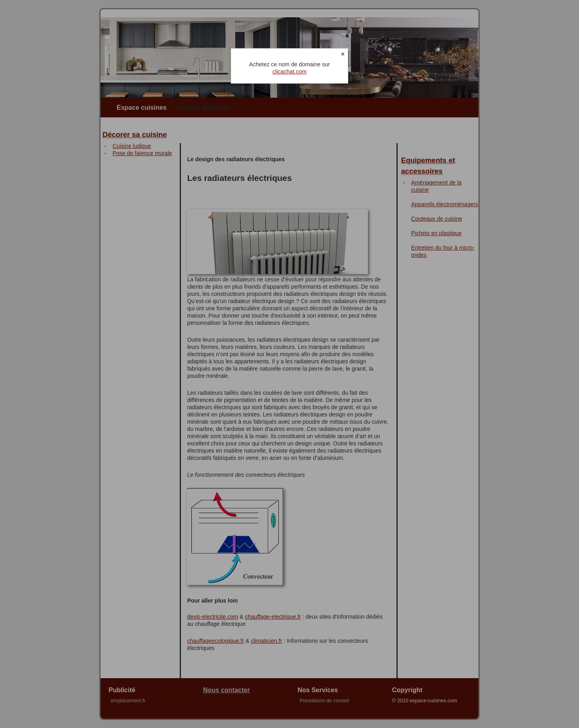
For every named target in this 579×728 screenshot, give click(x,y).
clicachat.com (290, 72)
